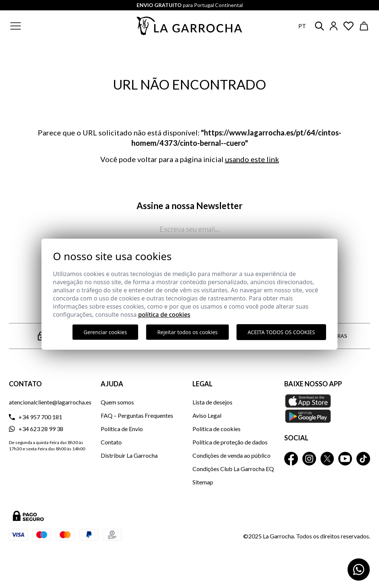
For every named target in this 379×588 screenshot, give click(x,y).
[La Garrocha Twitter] (327, 459)
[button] (51, 26)
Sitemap (203, 482)
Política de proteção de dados (230, 442)
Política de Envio (122, 429)
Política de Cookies (164, 315)
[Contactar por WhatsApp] (359, 569)
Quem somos (117, 402)
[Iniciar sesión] (334, 26)
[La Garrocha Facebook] (291, 459)
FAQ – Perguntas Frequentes (137, 415)
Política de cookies (217, 429)
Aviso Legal (207, 415)
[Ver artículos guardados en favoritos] (349, 26)
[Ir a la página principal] (189, 26)
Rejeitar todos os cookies (187, 332)
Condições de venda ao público (232, 455)
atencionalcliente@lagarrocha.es (50, 402)
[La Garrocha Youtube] (345, 459)
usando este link (252, 159)
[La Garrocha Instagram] (309, 459)
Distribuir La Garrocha (129, 455)
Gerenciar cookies (105, 332)
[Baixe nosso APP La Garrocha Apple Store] (327, 409)
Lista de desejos (212, 402)
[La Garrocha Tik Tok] (363, 459)
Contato (111, 442)
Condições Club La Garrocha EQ (233, 469)
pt (302, 26)
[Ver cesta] (364, 26)
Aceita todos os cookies (281, 332)
